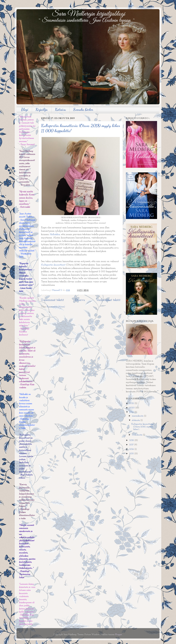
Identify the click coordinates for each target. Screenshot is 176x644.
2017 (132, 445)
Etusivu (80, 300)
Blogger (119, 635)
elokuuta (136, 420)
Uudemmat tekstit (52, 300)
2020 (132, 408)
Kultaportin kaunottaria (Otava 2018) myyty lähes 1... (142, 427)
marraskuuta (138, 416)
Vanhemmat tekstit (108, 300)
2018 (132, 440)
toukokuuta (137, 435)
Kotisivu (60, 109)
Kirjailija (42, 109)
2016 (132, 449)
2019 (132, 412)
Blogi (25, 109)
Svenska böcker (83, 109)
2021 (132, 403)
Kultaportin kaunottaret (53, 265)
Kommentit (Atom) (56, 307)
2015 (132, 454)
